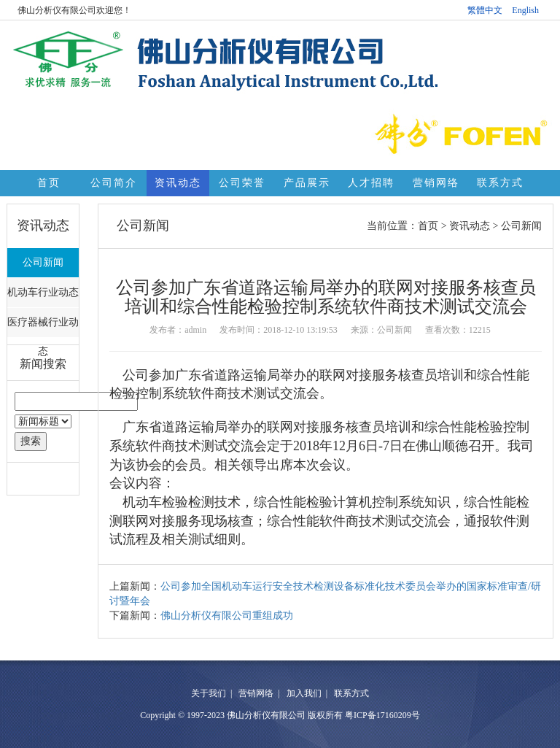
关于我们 (209, 693)
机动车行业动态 (43, 292)
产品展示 (307, 183)
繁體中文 (485, 10)
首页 (49, 183)
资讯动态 (178, 183)
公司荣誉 (242, 183)
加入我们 (304, 693)
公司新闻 (43, 262)
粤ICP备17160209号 (382, 715)
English (525, 10)
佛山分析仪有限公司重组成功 (227, 616)
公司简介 (114, 183)
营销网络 (436, 183)
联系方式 (500, 183)
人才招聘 (371, 183)
